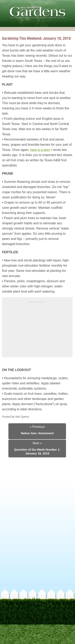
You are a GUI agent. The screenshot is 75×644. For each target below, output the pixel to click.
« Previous (37, 427)
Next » (37, 443)
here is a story (40, 150)
